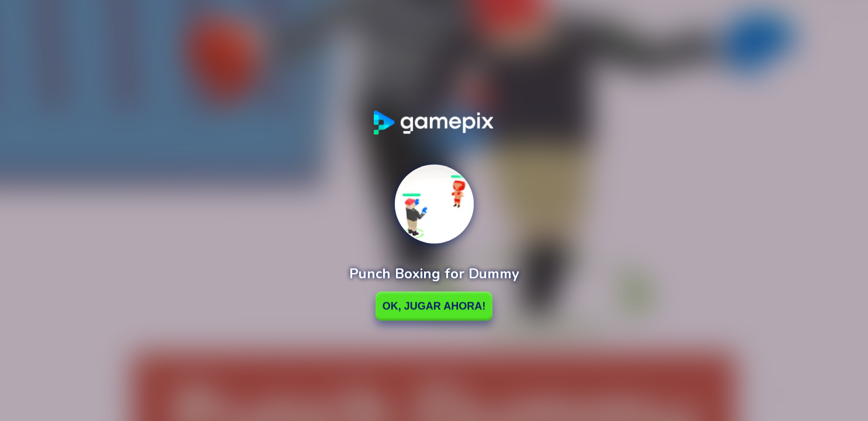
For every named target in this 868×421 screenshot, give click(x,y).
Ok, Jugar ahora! (434, 306)
